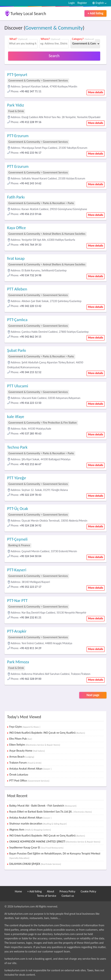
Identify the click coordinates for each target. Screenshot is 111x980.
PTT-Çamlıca (17, 320)
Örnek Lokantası (19, 775)
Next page (93, 695)
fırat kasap (16, 258)
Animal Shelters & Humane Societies (64, 234)
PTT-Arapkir (17, 631)
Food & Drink (16, 111)
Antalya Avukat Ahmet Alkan (30, 769)
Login (72, 3)
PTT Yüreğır (17, 478)
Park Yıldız (16, 105)
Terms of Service (47, 896)
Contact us (68, 896)
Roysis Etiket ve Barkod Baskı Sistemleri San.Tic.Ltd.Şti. (51, 812)
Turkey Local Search (28, 14)
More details (96, 92)
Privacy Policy (68, 891)
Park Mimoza (18, 662)
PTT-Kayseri (17, 570)
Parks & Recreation (54, 203)
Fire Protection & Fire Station (60, 423)
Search (54, 56)
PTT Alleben (17, 289)
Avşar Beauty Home (27, 751)
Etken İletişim (35, 745)
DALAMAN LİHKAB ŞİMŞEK (35, 864)
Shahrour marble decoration (38, 824)
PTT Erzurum (18, 166)
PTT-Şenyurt (17, 75)
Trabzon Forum (25, 763)
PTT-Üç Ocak (18, 509)
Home (18, 891)
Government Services (55, 80)
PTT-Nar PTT (17, 600)
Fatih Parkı (16, 197)
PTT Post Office (29, 781)
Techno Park (17, 447)
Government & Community (54, 28)
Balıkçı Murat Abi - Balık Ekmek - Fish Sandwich (43, 806)
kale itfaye (16, 417)
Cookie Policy (88, 891)
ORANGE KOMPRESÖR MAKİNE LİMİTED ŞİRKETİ (55, 841)
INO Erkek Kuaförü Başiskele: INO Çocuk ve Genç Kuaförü (47, 733)
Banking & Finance (19, 545)
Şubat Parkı (17, 350)
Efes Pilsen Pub (21, 739)
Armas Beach (22, 757)
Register (82, 3)
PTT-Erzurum (18, 136)
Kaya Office (17, 228)
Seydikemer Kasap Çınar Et (36, 847)
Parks (71, 203)
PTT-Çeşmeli (17, 539)
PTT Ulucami (18, 386)
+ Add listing (96, 13)
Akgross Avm (30, 830)
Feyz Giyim (25, 727)
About (51, 891)
